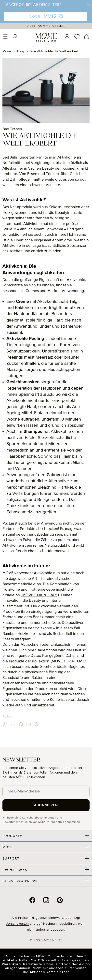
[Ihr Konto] (67, 37)
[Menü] (5, 37)
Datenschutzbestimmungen (38, 818)
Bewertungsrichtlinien (17, 822)
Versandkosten (17, 924)
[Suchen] (15, 37)
